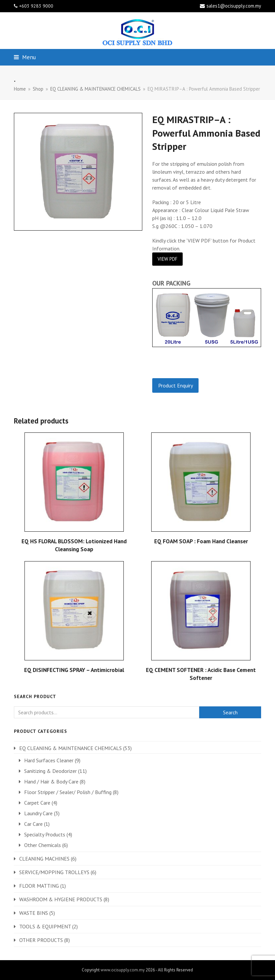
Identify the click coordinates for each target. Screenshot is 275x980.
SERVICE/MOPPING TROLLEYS (54, 872)
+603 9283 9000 (36, 6)
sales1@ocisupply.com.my (234, 6)
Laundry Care (38, 813)
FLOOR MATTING (39, 886)
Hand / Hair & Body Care (51, 781)
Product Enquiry (176, 385)
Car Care (33, 824)
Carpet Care (37, 803)
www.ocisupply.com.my (123, 970)
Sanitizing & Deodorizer (50, 771)
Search (230, 712)
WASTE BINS (34, 913)
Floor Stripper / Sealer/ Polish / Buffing (68, 792)
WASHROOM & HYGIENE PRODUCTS (61, 899)
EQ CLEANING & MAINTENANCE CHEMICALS (70, 748)
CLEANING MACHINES (44, 859)
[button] (25, 57)
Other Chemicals (43, 845)
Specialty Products (45, 834)
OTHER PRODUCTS (41, 940)
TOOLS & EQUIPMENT (45, 926)
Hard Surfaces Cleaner (49, 760)
